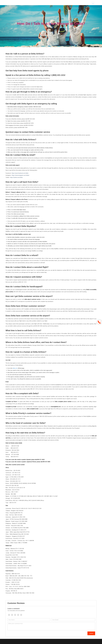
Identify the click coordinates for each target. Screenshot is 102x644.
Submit (91, 633)
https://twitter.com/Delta (16, 177)
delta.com (15, 368)
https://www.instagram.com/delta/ (21, 175)
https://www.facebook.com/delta (20, 173)
